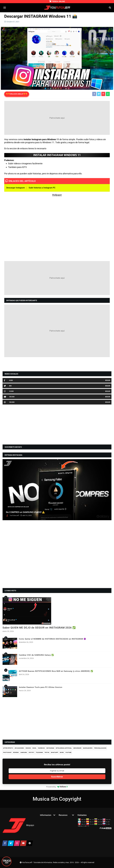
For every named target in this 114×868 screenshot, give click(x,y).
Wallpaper (57, 195)
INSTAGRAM (50, 748)
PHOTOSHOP (7, 752)
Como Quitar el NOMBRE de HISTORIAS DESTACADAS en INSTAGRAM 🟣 (52, 639)
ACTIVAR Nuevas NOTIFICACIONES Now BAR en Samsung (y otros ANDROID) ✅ (56, 671)
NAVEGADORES (88, 748)
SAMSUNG (24, 752)
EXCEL (34, 748)
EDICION (28, 748)
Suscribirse (57, 777)
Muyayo (30, 825)
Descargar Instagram (16, 188)
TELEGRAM (39, 752)
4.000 (8, 380)
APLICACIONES (19, 748)
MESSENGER (77, 748)
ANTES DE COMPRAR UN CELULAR (18, 507)
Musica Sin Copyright (57, 799)
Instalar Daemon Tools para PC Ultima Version (41, 687)
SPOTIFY (31, 752)
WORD (62, 752)
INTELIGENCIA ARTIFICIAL (64, 748)
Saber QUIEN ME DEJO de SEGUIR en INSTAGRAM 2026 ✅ (39, 628)
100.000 (9, 397)
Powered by (57, 787)
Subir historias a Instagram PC (42, 188)
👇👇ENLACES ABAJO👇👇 (17, 94)
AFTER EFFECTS (8, 748)
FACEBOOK (41, 748)
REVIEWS (16, 752)
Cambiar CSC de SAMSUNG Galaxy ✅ (36, 655)
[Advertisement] (57, 118)
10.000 (9, 391)
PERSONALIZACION (100, 748)
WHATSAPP (55, 752)
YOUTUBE (68, 752)
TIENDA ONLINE (57, 1)
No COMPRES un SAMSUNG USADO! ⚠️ (25, 512)
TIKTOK (47, 752)
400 (8, 386)
